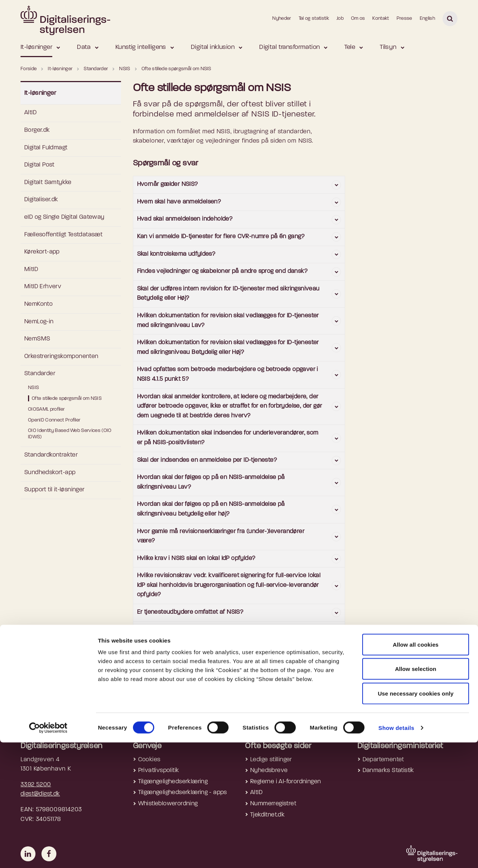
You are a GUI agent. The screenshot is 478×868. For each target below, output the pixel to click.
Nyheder (282, 18)
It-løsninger (36, 47)
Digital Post (39, 165)
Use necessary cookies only (416, 819)
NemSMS (37, 339)
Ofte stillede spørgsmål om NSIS (67, 399)
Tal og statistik (314, 18)
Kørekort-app (42, 252)
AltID (30, 113)
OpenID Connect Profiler (54, 420)
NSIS (33, 388)
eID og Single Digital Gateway (64, 217)
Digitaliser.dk (41, 200)
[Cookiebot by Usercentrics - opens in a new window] (48, 853)
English (427, 18)
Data (84, 47)
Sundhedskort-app (50, 473)
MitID (31, 270)
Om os (358, 18)
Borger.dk (37, 130)
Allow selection (416, 795)
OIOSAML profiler (46, 409)
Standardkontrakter (51, 455)
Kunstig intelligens (141, 47)
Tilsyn (388, 47)
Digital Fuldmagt (46, 148)
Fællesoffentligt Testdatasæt (63, 235)
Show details (396, 853)
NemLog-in (39, 322)
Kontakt (381, 18)
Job (340, 18)
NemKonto (38, 304)
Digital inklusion (213, 47)
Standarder (40, 374)
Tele (350, 47)
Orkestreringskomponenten (61, 357)
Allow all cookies (416, 770)
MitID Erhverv (43, 287)
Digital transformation (289, 47)
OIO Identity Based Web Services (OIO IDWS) (70, 434)
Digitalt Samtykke (48, 183)
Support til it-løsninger (55, 490)
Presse (404, 18)
